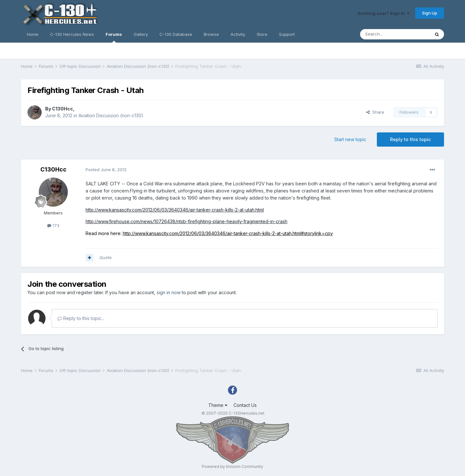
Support (287, 34)
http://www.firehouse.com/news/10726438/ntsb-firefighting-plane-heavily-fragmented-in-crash (186, 221)
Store (262, 34)
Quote (106, 257)
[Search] (395, 34)
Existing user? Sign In (384, 13)
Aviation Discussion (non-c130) (111, 115)
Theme (218, 405)
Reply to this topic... (81, 318)
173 (53, 225)
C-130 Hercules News (72, 34)
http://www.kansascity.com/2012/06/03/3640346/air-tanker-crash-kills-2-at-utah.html (175, 210)
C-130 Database (176, 34)
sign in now (169, 292)
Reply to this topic (410, 139)
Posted (106, 170)
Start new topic (350, 139)
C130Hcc (62, 109)
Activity (238, 34)
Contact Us (245, 405)
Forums (114, 37)
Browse (211, 34)
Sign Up (430, 13)
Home (33, 34)
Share (375, 112)
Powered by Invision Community (232, 466)
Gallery (141, 34)
